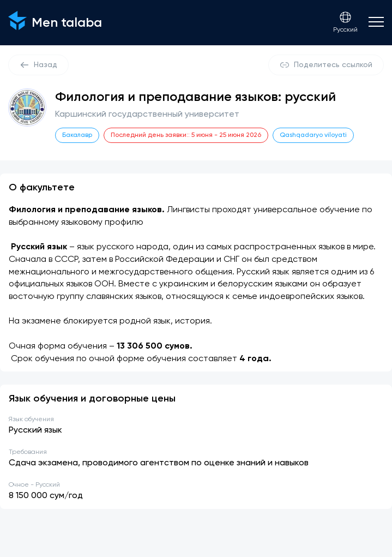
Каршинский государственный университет (147, 115)
